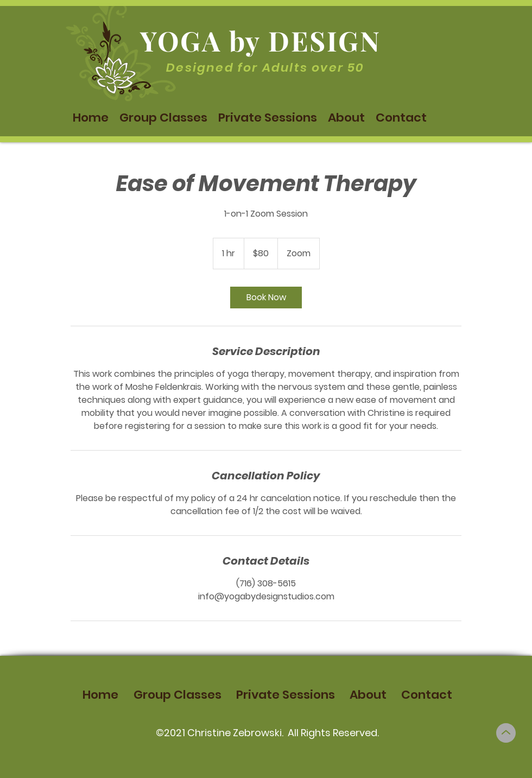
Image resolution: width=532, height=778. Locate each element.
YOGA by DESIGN (260, 40)
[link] (266, 298)
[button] (163, 118)
